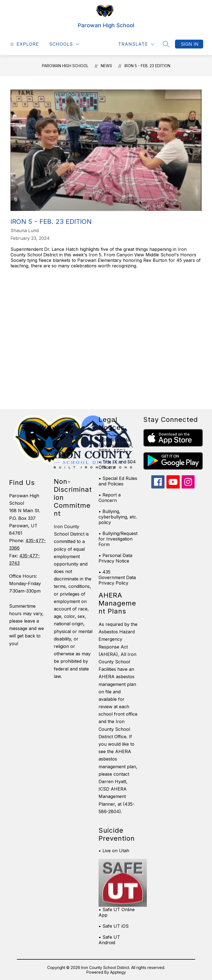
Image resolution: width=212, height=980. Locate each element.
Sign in (190, 44)
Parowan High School (65, 66)
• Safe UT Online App (117, 912)
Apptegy (118, 972)
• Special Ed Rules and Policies (118, 481)
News (106, 66)
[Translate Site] (136, 44)
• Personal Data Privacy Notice (115, 558)
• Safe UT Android (109, 940)
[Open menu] (24, 44)
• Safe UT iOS (114, 926)
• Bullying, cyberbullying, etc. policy (118, 517)
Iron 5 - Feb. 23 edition (147, 66)
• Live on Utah (114, 851)
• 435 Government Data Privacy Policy (117, 577)
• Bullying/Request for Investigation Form (118, 539)
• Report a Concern (110, 498)
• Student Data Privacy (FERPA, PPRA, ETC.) (116, 445)
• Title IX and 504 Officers (117, 465)
